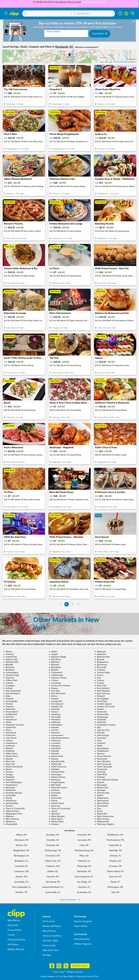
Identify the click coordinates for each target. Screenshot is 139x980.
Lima (98, 741)
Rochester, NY (84, 871)
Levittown (55, 741)
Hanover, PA (53, 877)
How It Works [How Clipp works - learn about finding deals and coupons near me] (81, 926)
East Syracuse (102, 693)
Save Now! (100, 34)
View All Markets (70, 900)
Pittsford (9, 780)
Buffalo (54, 670)
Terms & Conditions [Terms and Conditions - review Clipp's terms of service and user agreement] (52, 936)
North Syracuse (58, 767)
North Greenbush (13, 767)
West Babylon (57, 816)
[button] (137, 4)
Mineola (54, 754)
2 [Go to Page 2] (72, 604)
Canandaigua (11, 673)
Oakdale (54, 769)
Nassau (54, 759)
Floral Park (101, 701)
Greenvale (101, 712)
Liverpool (55, 743)
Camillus (100, 670)
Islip (98, 727)
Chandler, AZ (53, 840)
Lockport (100, 743)
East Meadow (102, 691)
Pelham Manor (57, 777)
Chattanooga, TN (53, 850)
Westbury (9, 822)
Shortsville (55, 798)
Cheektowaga (11, 675)
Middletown (102, 751)
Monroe (100, 754)
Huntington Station (105, 725)
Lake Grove (10, 738)
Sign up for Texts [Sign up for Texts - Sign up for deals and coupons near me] (51, 950)
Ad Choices (13, 944)
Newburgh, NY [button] (65, 47)
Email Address (54, 32)
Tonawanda (101, 806)
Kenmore (54, 733)
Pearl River (101, 775)
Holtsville (100, 722)
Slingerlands (102, 798)
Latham (8, 741)
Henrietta (55, 720)
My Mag (47, 955)
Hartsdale (55, 717)
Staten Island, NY (115, 871)
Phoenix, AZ (115, 861)
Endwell (8, 699)
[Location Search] (93, 14)
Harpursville (102, 714)
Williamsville (102, 822)
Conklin (99, 683)
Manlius (8, 748)
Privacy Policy (14, 930)
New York (9, 764)
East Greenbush (12, 691)
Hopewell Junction (14, 725)
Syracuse (54, 806)
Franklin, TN (21, 892)
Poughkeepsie (57, 782)
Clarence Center (58, 678)
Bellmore (54, 662)
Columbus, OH (21, 871)
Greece (54, 712)
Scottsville (9, 795)
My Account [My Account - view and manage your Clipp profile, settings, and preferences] (48, 921)
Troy (98, 809)
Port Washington (13, 782)
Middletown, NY (115, 835)
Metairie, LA (84, 861)
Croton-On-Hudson (60, 686)
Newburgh (55, 764)
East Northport (12, 693)
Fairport (54, 699)
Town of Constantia (14, 809)
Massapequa (102, 748)
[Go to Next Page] (78, 604)
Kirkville (100, 733)
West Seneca (102, 819)
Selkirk (99, 795)
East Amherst (102, 688)
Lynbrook (9, 746)
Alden (53, 652)
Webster (9, 816)
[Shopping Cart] (132, 13)
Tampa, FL (115, 882)
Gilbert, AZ (53, 871)
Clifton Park (10, 680)
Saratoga (100, 790)
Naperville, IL (115, 845)
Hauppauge (101, 717)
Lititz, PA (84, 845)
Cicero (99, 675)
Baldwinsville (102, 657)
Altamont (100, 652)
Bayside (99, 659)
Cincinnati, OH (53, 856)
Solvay (53, 801)
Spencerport (102, 801)
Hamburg (55, 714)
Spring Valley (11, 803)
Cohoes (99, 680)
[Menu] (6, 14)
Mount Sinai (56, 756)
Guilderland (10, 714)
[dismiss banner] (134, 21)
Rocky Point (101, 788)
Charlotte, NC (53, 845)
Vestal (53, 811)
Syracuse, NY (115, 877)
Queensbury (10, 785)
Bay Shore (55, 659)
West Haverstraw (104, 816)
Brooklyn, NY (53, 835)
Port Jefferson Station (106, 780)
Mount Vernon (103, 756)
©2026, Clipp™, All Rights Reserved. (68, 972)
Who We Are (14, 920)
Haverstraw (10, 720)
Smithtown (10, 801)
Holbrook (55, 722)
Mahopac (55, 746)
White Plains (56, 822)
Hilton (8, 722)
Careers (11, 935)
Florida (8, 704)
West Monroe (11, 819)
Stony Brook (102, 803)
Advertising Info (82, 939)
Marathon (55, 748)
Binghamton (102, 662)
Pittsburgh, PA (84, 866)
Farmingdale (102, 699)
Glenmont (9, 709)
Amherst (9, 654)
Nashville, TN (115, 850)
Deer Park (100, 686)
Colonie (8, 683)
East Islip (54, 691)
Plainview (55, 780)
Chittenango (56, 675)
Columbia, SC (21, 866)
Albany (8, 652)
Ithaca (7, 730)
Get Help (47, 941)
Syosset (8, 806)
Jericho (54, 730)
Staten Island (56, 803)
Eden (7, 696)
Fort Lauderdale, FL (21, 887)
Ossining (100, 772)
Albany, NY (21, 835)
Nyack (8, 769)
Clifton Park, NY (53, 861)
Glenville (54, 709)
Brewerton (101, 665)
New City (9, 761)
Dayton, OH (21, 877)
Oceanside (101, 769)
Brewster (9, 667)
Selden (53, 795)
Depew (54, 688)
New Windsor (102, 761)
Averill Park (10, 657)
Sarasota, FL (84, 887)
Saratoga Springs (13, 793)
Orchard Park (57, 772)
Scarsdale (55, 793)
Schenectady (102, 793)
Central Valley (102, 673)
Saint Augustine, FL (84, 877)
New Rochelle (57, 761)
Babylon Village (57, 657)
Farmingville (10, 701)
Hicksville (100, 720)
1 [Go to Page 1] (67, 604)
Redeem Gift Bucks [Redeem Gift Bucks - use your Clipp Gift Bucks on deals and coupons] (52, 926)
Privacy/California (16, 940)
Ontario (8, 772)
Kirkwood (9, 735)
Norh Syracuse (103, 764)
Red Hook (55, 785)
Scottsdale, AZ (84, 892)
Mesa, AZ (84, 856)
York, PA (115, 892)
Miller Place (10, 754)
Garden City (56, 707)
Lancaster (100, 738)
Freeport (9, 707)
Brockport (55, 667)
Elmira (53, 696)
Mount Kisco (11, 756)
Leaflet (109, 62)
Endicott (100, 696)
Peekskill (9, 777)
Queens (99, 782)
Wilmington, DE (115, 887)
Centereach (56, 673)
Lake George (102, 735)
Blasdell (8, 665)
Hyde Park (10, 727)
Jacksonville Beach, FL (53, 887)
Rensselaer (101, 785)
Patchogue (55, 775)
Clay (98, 678)
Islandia (54, 727)
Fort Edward (56, 704)
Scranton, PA (115, 866)
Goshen (99, 709)
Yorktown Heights (104, 824)
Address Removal (16, 949)
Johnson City (102, 730)
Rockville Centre (58, 788)
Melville (54, 751)
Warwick (54, 814)
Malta (98, 746)
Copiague (9, 686)
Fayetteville (56, 701)
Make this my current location (87, 47)
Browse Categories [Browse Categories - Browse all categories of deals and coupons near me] (83, 921)
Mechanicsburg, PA (84, 850)
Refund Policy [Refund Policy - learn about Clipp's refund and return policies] (49, 931)
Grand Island (11, 712)
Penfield (100, 777)
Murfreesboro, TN (115, 840)
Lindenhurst (10, 743)
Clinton (54, 680)
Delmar (8, 688)
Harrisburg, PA (53, 882)
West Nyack (56, 819)
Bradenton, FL (21, 861)
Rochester (9, 788)
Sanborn (54, 790)
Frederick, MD (53, 866)
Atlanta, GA (21, 845)
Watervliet (101, 814)
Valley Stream (11, 811)
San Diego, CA (84, 882)
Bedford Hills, (11, 662)
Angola (53, 654)
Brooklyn (9, 670)
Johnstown (10, 733)
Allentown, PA (21, 840)
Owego (8, 775)
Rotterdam (10, 790)
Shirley (8, 798)
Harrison (9, 717)
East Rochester (57, 693)
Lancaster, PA (84, 840)
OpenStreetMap (121, 62)
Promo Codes (49, 945)
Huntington (56, 725)
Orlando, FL (115, 856)
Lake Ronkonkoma (59, 738)
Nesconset (101, 759)
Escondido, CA (21, 882)
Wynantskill (10, 824)
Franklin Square (103, 704)
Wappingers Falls (13, 814)
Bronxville (100, 667)
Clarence (9, 678)
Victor (99, 811)
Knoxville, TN (84, 835)
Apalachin (100, 654)
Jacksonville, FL (53, 892)
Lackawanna (56, 735)
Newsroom (13, 925)
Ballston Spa (10, 659)
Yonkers (54, 824)
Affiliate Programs (83, 944)
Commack (55, 683)
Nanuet (8, 759)
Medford (9, 751)
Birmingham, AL (21, 856)
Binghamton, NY (21, 850)
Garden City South (105, 707)
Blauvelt (54, 665)
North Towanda (103, 767)
